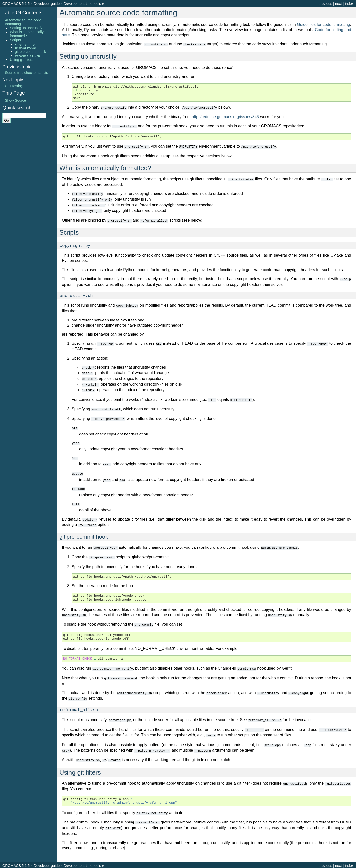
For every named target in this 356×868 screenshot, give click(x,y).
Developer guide (47, 4)
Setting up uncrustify (26, 28)
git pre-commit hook (30, 52)
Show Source (16, 100)
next (339, 4)
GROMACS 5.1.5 (16, 4)
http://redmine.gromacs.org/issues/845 (225, 116)
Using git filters (22, 60)
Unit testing (14, 86)
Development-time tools (82, 4)
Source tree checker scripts (26, 73)
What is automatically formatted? (27, 34)
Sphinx (217, 864)
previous (325, 4)
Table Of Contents (22, 13)
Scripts (15, 40)
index (349, 4)
